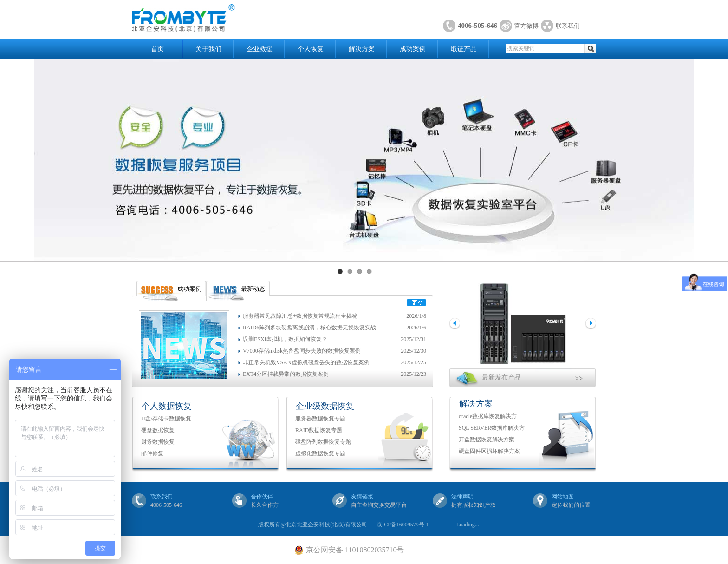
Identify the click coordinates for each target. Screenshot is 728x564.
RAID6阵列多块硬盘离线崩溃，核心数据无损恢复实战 (309, 328)
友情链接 (362, 497)
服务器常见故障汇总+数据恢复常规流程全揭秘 (300, 316)
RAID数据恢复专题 (319, 430)
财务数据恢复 (158, 442)
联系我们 (568, 26)
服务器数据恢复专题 (320, 419)
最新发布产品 (501, 377)
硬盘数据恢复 (158, 430)
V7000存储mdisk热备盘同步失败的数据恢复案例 (302, 351)
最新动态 (253, 289)
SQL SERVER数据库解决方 (492, 428)
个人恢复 (311, 49)
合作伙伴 (262, 497)
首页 (157, 49)
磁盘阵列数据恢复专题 (323, 442)
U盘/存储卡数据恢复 (166, 419)
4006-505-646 (478, 26)
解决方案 (362, 49)
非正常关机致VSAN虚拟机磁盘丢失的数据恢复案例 (306, 362)
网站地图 (563, 497)
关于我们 (208, 49)
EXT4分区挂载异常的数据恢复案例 (286, 374)
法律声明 (462, 497)
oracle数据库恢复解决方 (488, 416)
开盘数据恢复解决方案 (487, 439)
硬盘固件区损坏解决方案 (489, 451)
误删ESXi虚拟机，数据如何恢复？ (285, 339)
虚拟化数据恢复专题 (320, 453)
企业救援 (260, 49)
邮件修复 (152, 453)
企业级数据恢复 (325, 406)
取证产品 (464, 49)
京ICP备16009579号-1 (403, 525)
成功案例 (413, 49)
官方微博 (526, 26)
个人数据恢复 (167, 406)
